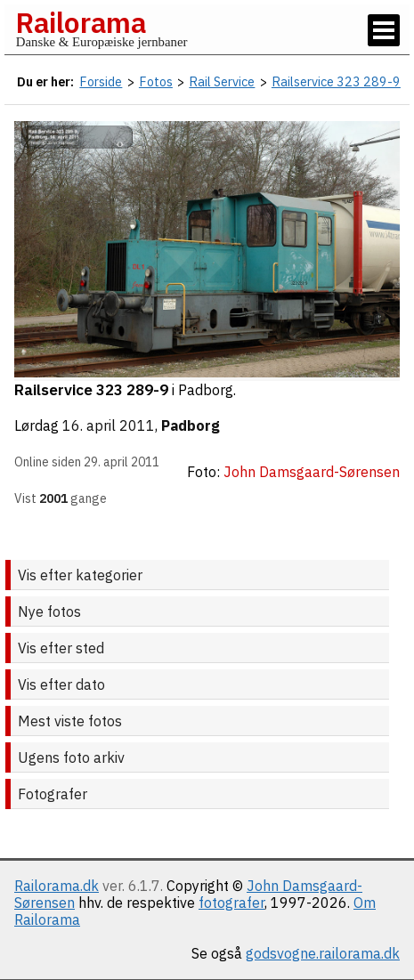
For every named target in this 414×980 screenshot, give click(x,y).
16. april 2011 (109, 425)
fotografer (231, 903)
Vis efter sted (61, 648)
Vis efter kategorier (80, 575)
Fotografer (53, 794)
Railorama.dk (57, 886)
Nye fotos (49, 611)
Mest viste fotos (70, 721)
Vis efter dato (61, 684)
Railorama (81, 22)
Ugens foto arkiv (71, 757)
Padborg (191, 425)
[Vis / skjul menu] (384, 30)
